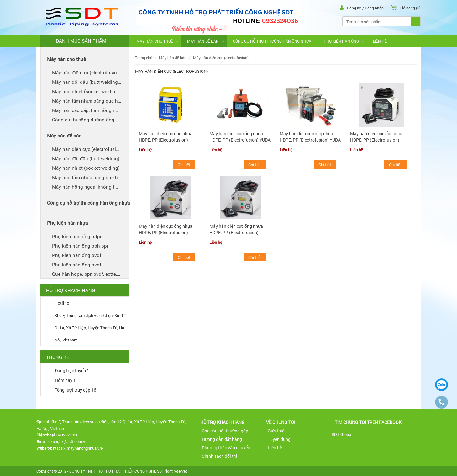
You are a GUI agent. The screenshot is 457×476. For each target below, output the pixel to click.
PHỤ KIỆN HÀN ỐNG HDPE (77, 236)
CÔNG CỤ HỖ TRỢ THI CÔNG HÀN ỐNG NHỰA (272, 41)
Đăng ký (354, 8)
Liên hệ (380, 41)
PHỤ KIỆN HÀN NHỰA (67, 223)
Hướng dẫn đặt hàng (222, 439)
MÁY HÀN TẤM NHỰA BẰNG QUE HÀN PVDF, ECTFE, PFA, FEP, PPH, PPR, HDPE (91, 177)
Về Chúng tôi (281, 422)
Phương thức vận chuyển (226, 448)
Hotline (62, 303)
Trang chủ (144, 58)
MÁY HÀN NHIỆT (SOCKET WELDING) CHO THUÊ (91, 91)
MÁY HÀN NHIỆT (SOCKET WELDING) (86, 168)
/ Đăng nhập (373, 8)
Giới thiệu (277, 431)
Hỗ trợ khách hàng (223, 422)
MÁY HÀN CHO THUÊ (155, 41)
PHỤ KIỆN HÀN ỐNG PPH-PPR (80, 246)
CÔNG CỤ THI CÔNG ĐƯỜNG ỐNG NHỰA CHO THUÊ (91, 120)
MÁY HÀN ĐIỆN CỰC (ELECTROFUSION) (88, 149)
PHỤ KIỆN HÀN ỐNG (341, 41)
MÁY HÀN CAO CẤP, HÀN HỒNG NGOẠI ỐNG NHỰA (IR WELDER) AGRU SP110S (91, 110)
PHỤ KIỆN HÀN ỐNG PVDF (77, 255)
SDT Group (341, 434)
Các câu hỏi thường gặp (225, 431)
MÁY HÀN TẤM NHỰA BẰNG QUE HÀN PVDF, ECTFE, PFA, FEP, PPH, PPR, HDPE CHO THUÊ (91, 101)
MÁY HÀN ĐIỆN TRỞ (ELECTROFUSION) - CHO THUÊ (91, 72)
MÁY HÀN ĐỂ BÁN (203, 41)
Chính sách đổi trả (220, 456)
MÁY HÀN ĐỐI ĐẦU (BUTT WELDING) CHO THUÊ (91, 82)
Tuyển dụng (279, 439)
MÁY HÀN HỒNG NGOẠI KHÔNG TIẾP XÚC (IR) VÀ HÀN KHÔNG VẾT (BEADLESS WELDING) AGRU (91, 187)
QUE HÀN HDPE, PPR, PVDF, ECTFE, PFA (89, 274)
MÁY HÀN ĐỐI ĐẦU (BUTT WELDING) (86, 158)
